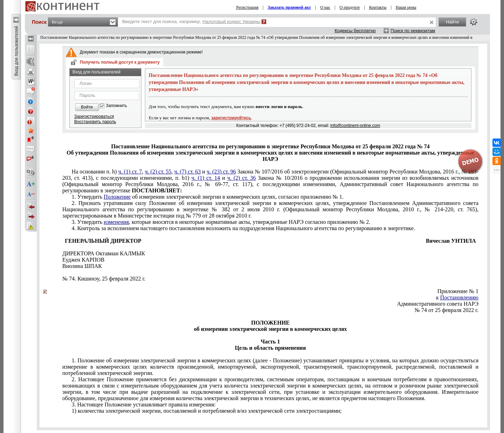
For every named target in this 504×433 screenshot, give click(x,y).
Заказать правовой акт (289, 7)
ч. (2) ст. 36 (241, 178)
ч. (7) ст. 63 (188, 172)
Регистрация (247, 7)
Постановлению (459, 297)
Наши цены (406, 7)
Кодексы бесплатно (355, 31)
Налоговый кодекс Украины (232, 22)
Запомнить (117, 106)
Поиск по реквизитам (413, 31)
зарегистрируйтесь (231, 118)
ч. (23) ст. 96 (221, 172)
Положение (117, 197)
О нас (325, 7)
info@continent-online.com (355, 126)
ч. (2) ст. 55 (158, 172)
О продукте (350, 7)
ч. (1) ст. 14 (206, 178)
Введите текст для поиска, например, (191, 22)
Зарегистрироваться (94, 116)
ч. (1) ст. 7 (130, 172)
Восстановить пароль (95, 122)
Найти (452, 22)
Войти (87, 107)
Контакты (378, 7)
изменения (116, 222)
